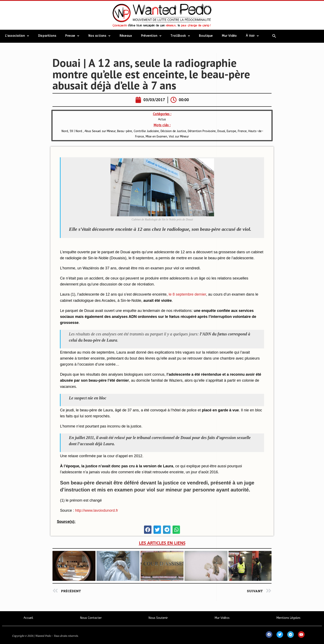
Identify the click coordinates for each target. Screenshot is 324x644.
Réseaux (126, 36)
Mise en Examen (156, 137)
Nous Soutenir (158, 618)
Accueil (28, 618)
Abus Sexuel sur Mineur (100, 131)
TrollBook (180, 36)
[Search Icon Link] (274, 36)
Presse (72, 36)
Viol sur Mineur (179, 137)
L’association (17, 36)
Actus (162, 119)
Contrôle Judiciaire (146, 131)
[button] (148, 530)
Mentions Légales (288, 618)
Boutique (206, 36)
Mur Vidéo (229, 36)
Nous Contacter (91, 618)
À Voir (252, 36)
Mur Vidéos (222, 618)
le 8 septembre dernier (187, 294)
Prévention (151, 36)
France (242, 131)
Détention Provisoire (202, 131)
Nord (64, 131)
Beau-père (125, 131)
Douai (221, 131)
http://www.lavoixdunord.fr (96, 510)
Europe (231, 131)
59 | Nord (76, 131)
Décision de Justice (173, 131)
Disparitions (47, 36)
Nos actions (99, 36)
